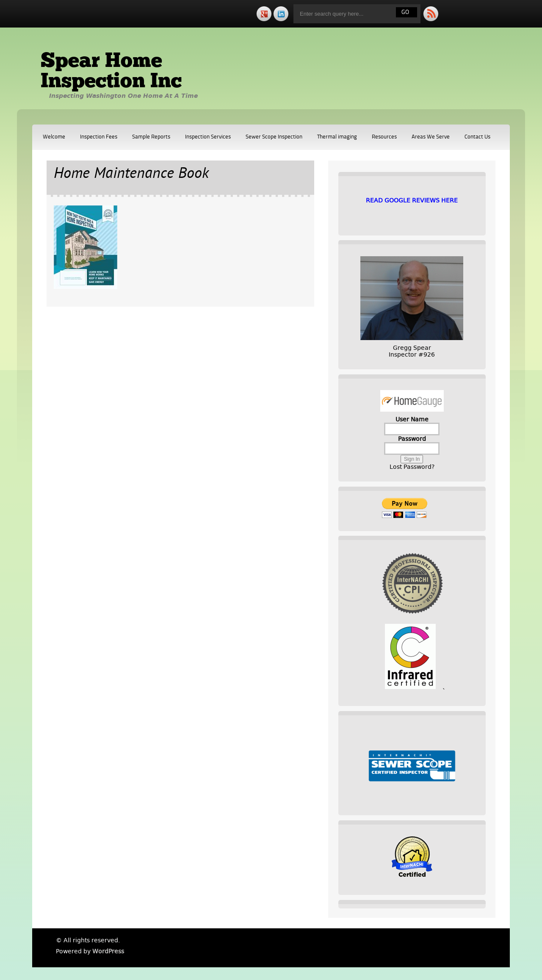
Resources (384, 137)
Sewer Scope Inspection (274, 137)
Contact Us (477, 137)
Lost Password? (412, 467)
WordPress (108, 951)
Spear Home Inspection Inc (111, 72)
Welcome (54, 137)
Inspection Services (208, 137)
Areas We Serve (431, 137)
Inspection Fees (99, 137)
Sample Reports (151, 137)
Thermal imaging (337, 137)
